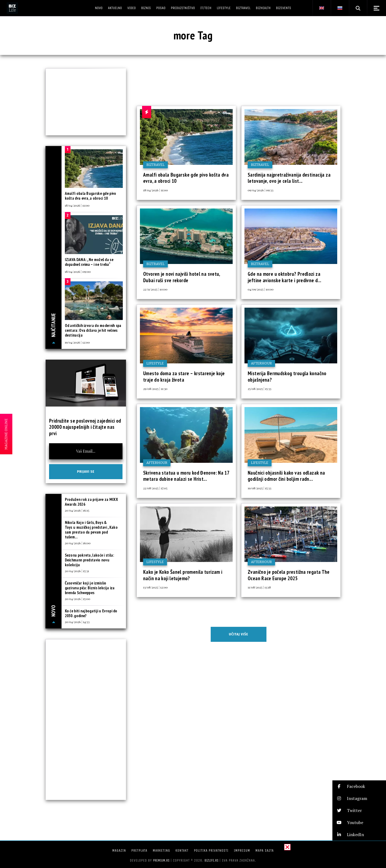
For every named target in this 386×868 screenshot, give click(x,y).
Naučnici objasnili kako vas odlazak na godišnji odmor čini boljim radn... (286, 476)
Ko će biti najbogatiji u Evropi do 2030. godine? (91, 613)
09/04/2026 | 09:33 (261, 190)
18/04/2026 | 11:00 (155, 190)
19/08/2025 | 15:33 (259, 488)
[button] (359, 786)
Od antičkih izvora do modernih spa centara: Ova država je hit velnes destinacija (93, 330)
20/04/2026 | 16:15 (77, 510)
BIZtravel (155, 165)
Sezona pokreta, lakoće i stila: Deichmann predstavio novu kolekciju (89, 560)
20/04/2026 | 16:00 (78, 543)
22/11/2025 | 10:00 (155, 289)
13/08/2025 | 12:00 (155, 587)
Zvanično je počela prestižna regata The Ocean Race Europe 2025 (289, 575)
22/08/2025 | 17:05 (155, 488)
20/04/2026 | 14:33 (77, 622)
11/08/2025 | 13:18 (259, 587)
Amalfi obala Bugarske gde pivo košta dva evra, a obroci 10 (186, 178)
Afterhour (261, 363)
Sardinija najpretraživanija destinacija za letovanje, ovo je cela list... (289, 178)
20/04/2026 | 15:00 (78, 599)
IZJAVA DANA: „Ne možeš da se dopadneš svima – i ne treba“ (89, 262)
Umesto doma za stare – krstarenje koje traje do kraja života (184, 377)
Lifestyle (155, 363)
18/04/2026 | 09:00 (78, 271)
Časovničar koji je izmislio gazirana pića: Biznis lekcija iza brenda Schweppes (90, 588)
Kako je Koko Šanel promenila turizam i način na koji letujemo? (183, 575)
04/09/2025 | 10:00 (261, 289)
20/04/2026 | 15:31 (77, 571)
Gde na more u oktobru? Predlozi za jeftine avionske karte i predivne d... (284, 277)
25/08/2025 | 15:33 (259, 389)
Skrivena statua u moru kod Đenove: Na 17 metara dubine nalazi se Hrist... (186, 476)
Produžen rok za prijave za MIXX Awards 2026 (91, 502)
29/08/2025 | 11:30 (155, 389)
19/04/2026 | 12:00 (77, 342)
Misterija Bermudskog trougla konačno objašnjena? (287, 377)
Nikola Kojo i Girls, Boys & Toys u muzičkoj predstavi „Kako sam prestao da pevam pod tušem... (91, 530)
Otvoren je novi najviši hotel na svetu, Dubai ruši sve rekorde (182, 277)
